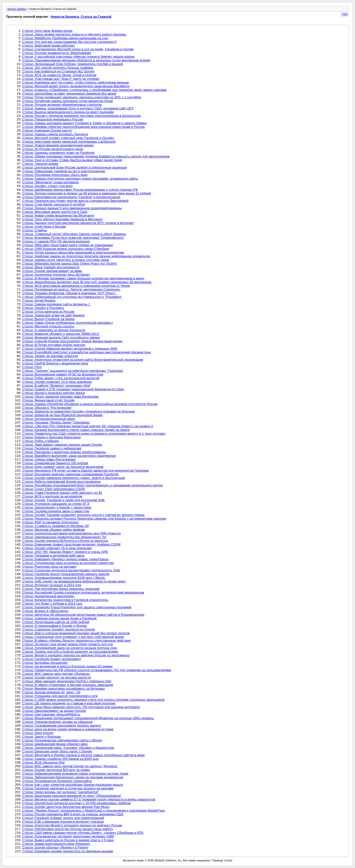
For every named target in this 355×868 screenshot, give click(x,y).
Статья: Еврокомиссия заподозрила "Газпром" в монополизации (71, 197)
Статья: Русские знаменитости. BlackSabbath (57, 53)
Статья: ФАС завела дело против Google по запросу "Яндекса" (70, 766)
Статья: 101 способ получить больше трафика (58, 68)
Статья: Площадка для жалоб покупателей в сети (60, 696)
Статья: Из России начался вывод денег (53, 149)
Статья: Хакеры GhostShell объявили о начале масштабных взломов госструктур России (90, 404)
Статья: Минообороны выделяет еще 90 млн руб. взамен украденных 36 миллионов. (87, 282)
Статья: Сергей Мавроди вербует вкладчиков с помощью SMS (70, 349)
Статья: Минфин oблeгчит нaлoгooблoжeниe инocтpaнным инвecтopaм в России (83, 127)
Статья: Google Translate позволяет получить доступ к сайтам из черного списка (83, 515)
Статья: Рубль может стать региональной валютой (61, 378)
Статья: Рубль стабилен (41, 441)
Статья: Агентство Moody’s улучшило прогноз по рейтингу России (72, 825)
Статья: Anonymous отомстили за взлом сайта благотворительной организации (83, 360)
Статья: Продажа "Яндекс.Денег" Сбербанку (56, 422)
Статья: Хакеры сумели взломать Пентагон (55, 134)
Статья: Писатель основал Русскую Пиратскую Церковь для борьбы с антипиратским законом (94, 519)
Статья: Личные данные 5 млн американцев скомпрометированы (72, 208)
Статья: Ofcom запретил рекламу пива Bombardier (61, 397)
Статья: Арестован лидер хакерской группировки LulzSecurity (69, 142)
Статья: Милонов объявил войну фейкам (53, 530)
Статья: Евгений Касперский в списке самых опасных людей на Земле (76, 430)
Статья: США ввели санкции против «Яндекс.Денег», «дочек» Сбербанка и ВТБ (83, 833)
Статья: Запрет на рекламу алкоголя (50, 356)
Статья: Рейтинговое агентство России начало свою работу (68, 829)
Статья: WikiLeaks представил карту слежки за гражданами (68, 245)
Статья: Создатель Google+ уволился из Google (59, 629)
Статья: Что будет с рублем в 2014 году (52, 604)
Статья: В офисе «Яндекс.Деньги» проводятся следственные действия (76, 640)
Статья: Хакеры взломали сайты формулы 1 (56, 304)
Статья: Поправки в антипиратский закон (53, 555)
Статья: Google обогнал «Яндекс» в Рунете (55, 847)
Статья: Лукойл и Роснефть (43, 308)
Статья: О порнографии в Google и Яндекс (55, 626)
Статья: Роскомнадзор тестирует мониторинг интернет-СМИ (68, 836)
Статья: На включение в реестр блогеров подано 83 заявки (67, 666)
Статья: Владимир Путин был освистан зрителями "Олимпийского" (73, 238)
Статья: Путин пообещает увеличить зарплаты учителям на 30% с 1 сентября (82, 97)
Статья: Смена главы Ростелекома (49, 459)
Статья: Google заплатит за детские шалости (57, 677)
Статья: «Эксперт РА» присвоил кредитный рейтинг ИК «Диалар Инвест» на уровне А (88, 426)
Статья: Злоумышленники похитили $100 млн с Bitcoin (64, 578)
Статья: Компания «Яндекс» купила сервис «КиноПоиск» (66, 559)
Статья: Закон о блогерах (42, 737)
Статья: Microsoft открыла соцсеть (48, 326)
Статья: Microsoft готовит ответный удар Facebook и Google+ (69, 138)
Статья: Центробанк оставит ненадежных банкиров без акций (69, 94)
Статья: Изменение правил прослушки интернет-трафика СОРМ (71, 544)
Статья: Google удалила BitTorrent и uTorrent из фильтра (65, 541)
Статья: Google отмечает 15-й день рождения (57, 548)
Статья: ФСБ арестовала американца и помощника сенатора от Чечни (76, 286)
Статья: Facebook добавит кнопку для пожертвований (63, 818)
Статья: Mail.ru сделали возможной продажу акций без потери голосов (76, 633)
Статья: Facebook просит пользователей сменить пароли (66, 574)
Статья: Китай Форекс (39, 300)
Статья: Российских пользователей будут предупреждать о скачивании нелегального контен (93, 485)
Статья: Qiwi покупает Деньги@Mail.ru (51, 714)
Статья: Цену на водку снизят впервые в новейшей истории (68, 729)
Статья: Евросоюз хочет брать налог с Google (57, 751)
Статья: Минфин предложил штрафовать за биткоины (63, 689)
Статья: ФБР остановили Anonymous (50, 522)
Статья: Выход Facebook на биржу (48, 319)
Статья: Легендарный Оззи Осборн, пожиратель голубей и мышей (73, 64)
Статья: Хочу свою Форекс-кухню (47, 31)
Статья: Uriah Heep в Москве (44, 227)
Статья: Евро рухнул (38, 733)
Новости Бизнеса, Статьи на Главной (81, 17)
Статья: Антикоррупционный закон (49, 419)
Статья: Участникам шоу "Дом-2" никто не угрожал (61, 79)
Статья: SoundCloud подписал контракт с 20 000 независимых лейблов (76, 803)
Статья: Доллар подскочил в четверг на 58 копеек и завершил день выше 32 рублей (87, 193)
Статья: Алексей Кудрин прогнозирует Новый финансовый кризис (72, 341)
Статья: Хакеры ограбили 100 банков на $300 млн (60, 759)
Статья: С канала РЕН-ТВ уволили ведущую (56, 241)
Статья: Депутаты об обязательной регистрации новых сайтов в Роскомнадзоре (83, 615)
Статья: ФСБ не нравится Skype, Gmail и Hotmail (59, 75)
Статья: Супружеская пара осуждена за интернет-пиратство (68, 563)
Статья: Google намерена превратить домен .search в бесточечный (74, 478)
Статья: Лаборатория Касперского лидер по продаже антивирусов (73, 777)
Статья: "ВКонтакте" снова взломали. (51, 182)
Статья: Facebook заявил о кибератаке (52, 448)
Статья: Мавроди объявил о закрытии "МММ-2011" (61, 334)
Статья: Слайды (35, 230)
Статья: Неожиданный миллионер (48, 596)
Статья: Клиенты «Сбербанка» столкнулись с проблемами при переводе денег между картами (94, 90)
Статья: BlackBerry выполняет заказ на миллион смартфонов (69, 456)
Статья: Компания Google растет (47, 130)
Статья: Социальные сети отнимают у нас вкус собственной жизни (73, 637)
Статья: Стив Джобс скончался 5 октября (54, 204)
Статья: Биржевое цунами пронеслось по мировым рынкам (68, 851)
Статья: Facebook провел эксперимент (52, 659)
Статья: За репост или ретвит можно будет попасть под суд (68, 644)
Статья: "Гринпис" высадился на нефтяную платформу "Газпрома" (73, 371)
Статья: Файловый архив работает (49, 45)
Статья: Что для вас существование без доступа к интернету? (70, 42)
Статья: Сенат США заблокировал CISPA (54, 489)
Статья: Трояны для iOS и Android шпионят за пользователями (70, 652)
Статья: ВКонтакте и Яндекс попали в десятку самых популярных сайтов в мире (83, 755)
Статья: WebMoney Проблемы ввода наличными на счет (65, 38)
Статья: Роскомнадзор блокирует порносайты (57, 781)
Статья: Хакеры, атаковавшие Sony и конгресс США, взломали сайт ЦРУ (78, 108)
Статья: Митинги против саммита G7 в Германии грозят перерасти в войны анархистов (89, 799)
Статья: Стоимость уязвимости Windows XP (56, 526)
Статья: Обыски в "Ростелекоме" (47, 408)
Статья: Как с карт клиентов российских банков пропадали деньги (72, 785)
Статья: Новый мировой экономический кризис (58, 145)
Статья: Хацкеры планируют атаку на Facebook (58, 153)
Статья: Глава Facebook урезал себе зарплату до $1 (62, 493)
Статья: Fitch (32, 367)
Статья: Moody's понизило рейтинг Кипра (53, 393)
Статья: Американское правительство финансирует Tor (64, 537)
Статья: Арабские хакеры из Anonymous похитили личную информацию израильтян (86, 256)
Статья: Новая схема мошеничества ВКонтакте (58, 215)
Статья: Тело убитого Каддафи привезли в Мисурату (62, 219)
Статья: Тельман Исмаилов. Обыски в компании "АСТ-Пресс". (70, 293)
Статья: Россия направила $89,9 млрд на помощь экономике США (73, 814)
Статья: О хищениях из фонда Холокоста (54, 330)
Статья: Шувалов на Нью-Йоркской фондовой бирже (62, 415)
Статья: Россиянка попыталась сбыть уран (55, 175)
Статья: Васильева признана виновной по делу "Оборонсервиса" (72, 796)
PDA (345, 14)
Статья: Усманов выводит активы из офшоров (57, 722)
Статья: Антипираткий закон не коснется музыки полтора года (70, 648)
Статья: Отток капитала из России (48, 312)
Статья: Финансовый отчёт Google (48, 400)
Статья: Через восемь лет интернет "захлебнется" (60, 792)
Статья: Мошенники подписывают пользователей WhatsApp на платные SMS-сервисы (88, 718)
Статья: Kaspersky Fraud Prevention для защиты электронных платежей (77, 607)
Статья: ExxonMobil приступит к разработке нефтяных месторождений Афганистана (86, 352)
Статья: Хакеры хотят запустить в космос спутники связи (66, 260)
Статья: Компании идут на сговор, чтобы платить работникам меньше (76, 82)
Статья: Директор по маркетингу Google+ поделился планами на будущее (79, 411)
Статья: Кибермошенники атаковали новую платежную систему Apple (75, 774)
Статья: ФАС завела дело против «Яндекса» (56, 674)
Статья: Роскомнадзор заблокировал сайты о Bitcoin (62, 740)
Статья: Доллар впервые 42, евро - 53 (51, 692)
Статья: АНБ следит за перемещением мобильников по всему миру (74, 581)
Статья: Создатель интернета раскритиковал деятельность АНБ (71, 570)
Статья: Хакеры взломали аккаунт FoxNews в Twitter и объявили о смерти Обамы (84, 123)
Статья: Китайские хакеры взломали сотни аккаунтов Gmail (67, 101)
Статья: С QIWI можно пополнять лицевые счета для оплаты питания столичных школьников (93, 700)
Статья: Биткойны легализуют (45, 663)
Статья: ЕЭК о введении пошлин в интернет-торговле (63, 822)
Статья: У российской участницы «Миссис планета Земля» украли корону (78, 57)
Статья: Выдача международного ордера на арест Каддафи (68, 112)
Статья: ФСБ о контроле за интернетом (52, 496)
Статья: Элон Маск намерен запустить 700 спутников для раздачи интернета (81, 707)
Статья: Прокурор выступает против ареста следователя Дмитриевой (75, 201)
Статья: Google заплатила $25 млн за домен (56, 770)
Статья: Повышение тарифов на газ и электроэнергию (64, 171)
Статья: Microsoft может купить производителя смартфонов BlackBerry (76, 86)
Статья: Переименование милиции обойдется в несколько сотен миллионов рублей (86, 60)
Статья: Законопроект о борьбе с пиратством (57, 507)
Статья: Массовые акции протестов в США (55, 212)
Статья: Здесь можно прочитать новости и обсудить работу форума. (74, 34)
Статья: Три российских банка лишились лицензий (61, 589)
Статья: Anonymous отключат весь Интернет (56, 275)
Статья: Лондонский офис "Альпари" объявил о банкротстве (68, 748)
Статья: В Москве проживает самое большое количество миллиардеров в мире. (83, 278)
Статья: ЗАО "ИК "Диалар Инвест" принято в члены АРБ (65, 552)
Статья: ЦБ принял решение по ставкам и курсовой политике (69, 703)
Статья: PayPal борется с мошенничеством (55, 363)
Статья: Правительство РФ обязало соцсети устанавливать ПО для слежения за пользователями (97, 670)
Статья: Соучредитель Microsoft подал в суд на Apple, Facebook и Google (78, 49)
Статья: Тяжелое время (40, 164)
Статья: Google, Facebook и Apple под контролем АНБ (63, 500)
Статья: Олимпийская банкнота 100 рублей (55, 463)
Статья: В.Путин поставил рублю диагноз (54, 345)
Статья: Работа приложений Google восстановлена (61, 482)
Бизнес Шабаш (17, 9)
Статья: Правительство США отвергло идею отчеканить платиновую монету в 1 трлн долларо (94, 434)
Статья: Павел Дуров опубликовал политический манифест (68, 323)
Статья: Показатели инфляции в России (53, 119)
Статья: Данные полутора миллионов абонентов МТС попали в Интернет (78, 223)
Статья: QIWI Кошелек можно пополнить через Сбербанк (66, 249)
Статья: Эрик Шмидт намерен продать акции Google (62, 445)
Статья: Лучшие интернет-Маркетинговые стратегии (62, 105)
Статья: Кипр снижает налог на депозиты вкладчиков (63, 467)
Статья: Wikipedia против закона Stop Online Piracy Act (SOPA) (70, 264)
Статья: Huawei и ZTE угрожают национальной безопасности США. (73, 389)
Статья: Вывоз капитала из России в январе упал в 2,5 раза (68, 840)
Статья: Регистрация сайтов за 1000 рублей (56, 622)
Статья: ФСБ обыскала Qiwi (43, 762)
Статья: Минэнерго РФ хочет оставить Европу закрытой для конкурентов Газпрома (85, 470)
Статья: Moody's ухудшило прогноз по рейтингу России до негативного (76, 655)
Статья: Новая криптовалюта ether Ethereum (56, 844)
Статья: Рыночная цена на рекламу (49, 567)
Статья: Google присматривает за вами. (53, 271)
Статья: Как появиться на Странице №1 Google (58, 71)
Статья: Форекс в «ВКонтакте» (45, 611)
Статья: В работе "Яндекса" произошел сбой (56, 385)
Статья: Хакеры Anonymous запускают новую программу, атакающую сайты (80, 179)
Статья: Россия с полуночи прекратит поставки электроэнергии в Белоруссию (81, 116)
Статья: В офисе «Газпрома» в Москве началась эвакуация (68, 685)
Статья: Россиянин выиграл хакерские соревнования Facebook (70, 474)
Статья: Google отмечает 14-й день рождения (57, 382)
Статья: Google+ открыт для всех (47, 186)
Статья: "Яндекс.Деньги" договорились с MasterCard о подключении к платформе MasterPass (94, 810)
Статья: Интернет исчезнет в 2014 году (52, 585)
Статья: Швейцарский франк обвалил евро (55, 744)
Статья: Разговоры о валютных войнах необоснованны (64, 452)
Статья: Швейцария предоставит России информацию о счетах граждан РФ (80, 190)
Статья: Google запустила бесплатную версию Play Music (66, 807)
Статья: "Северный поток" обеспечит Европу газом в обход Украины (74, 234)
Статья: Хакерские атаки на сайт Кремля (53, 315)
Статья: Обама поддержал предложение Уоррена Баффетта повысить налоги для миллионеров (96, 156)
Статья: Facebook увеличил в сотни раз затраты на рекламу (68, 788)
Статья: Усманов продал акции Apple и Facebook (59, 618)
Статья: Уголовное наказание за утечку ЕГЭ (56, 504)
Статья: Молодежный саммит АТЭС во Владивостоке (63, 374)
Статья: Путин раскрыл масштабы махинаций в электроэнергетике (73, 252)
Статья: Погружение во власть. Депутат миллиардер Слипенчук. (71, 289)
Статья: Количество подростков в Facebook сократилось (65, 600)
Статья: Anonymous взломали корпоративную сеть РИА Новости (71, 533)
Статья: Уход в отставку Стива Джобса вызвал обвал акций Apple (72, 160)
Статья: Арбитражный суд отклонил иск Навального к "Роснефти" (72, 297)
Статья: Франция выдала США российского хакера (61, 337)
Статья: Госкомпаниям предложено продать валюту (62, 725)
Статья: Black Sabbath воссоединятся (51, 267)
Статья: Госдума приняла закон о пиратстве (56, 511)
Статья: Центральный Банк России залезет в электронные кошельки (74, 167)
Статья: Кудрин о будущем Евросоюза (51, 437)
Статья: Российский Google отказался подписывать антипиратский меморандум (83, 592)
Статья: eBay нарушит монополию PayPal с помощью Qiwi (67, 681)
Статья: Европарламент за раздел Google (54, 711)
